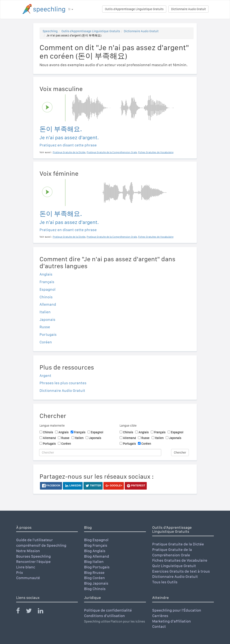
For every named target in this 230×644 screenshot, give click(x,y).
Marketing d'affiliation (172, 621)
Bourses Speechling (33, 556)
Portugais (48, 334)
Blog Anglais (95, 551)
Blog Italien (94, 562)
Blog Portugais (97, 567)
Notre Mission (28, 551)
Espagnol (48, 289)
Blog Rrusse (94, 572)
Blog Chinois (95, 589)
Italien (45, 312)
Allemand (48, 304)
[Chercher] (100, 453)
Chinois (46, 297)
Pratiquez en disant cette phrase (68, 145)
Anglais (46, 274)
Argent (45, 376)
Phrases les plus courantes (63, 383)
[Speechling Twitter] (31, 612)
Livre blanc (26, 567)
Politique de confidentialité (108, 610)
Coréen (46, 342)
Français (47, 282)
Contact (159, 626)
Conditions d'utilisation (104, 616)
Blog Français (96, 545)
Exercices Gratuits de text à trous (181, 571)
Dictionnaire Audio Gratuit (188, 9)
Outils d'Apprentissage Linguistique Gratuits (134, 9)
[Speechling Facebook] (21, 612)
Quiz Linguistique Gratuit (174, 566)
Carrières (160, 616)
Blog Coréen (95, 578)
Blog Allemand (97, 556)
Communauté (28, 578)
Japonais (47, 319)
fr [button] (71, 9)
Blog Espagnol (96, 540)
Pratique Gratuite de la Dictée (178, 544)
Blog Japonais (96, 583)
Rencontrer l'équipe (33, 562)
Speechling (50, 31)
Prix (20, 572)
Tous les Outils (165, 582)
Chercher (180, 453)
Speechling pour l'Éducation (177, 610)
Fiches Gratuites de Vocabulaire (180, 560)
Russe (45, 327)
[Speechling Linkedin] (43, 612)
